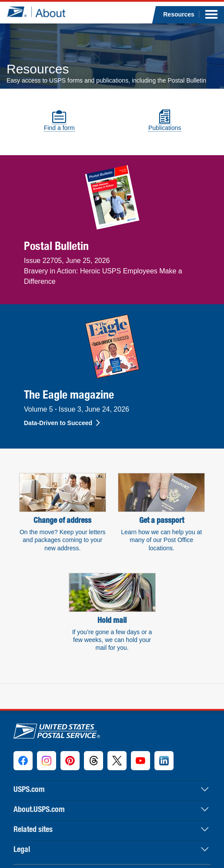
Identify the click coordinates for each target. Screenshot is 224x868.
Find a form (59, 124)
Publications (165, 124)
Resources (179, 14)
